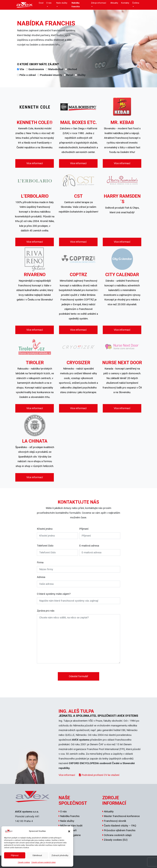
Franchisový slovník (115, 821)
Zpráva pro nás (46, 611)
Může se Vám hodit (71, 826)
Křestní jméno (45, 529)
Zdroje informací (99, 3)
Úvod (41, 3)
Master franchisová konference (122, 816)
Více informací (35, 163)
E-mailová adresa (89, 546)
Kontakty (125, 3)
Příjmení (84, 529)
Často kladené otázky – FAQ (120, 826)
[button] (69, 831)
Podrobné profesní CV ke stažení (99, 775)
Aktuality (114, 3)
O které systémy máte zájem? (54, 594)
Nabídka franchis (76, 5)
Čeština (136, 3)
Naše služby (62, 3)
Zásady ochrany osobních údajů (43, 862)
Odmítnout (37, 855)
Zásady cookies (24, 862)
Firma (40, 562)
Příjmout (15, 855)
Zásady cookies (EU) (116, 840)
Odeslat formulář (78, 676)
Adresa (41, 577)
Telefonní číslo (45, 546)
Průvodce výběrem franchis (120, 830)
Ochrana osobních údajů (118, 835)
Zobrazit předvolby (60, 855)
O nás (49, 3)
